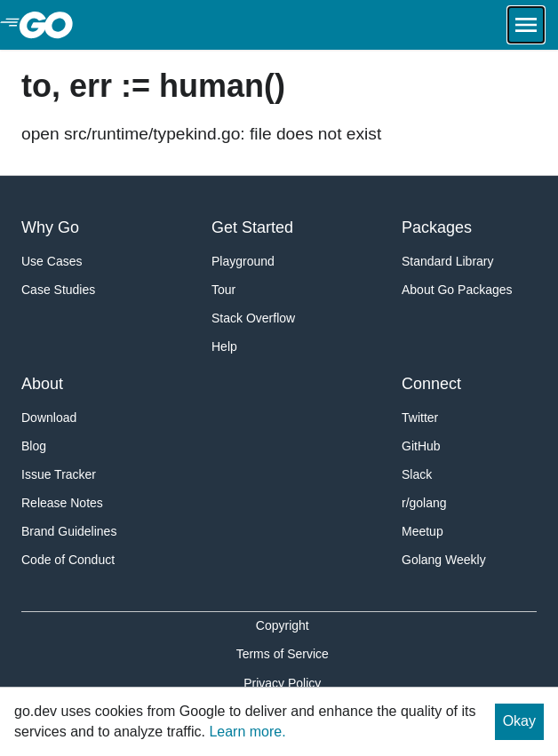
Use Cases (52, 261)
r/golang (424, 503)
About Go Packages (457, 290)
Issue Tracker (59, 474)
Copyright (283, 625)
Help (224, 346)
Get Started (252, 227)
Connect (431, 384)
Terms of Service (283, 654)
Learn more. (247, 732)
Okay (519, 721)
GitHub (421, 446)
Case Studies (58, 290)
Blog (34, 446)
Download (49, 418)
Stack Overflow (253, 318)
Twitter (420, 418)
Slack (417, 474)
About (42, 384)
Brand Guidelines (69, 531)
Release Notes (62, 503)
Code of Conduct (68, 560)
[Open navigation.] (526, 25)
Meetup (422, 531)
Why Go (50, 227)
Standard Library (448, 261)
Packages (437, 227)
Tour (223, 290)
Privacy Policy (282, 683)
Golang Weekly (444, 560)
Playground (243, 261)
